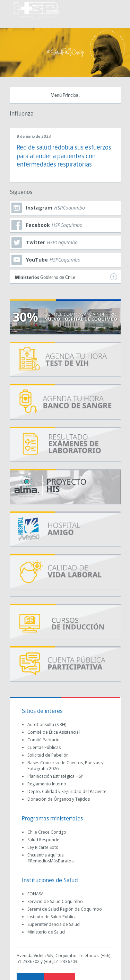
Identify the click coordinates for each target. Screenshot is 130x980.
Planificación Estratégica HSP (55, 776)
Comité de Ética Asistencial (54, 732)
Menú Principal (65, 96)
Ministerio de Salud (46, 932)
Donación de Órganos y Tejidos (59, 799)
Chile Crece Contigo (47, 832)
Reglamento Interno (47, 784)
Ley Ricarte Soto (43, 847)
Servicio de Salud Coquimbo (55, 901)
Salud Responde (43, 840)
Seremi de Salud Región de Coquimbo (65, 909)
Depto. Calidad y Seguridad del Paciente (67, 791)
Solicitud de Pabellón (48, 755)
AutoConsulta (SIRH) (47, 725)
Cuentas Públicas (44, 747)
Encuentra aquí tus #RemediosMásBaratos (50, 858)
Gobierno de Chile (66, 277)
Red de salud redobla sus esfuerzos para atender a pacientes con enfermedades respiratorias (64, 156)
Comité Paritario (44, 740)
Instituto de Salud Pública (52, 917)
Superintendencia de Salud (54, 924)
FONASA (36, 894)
